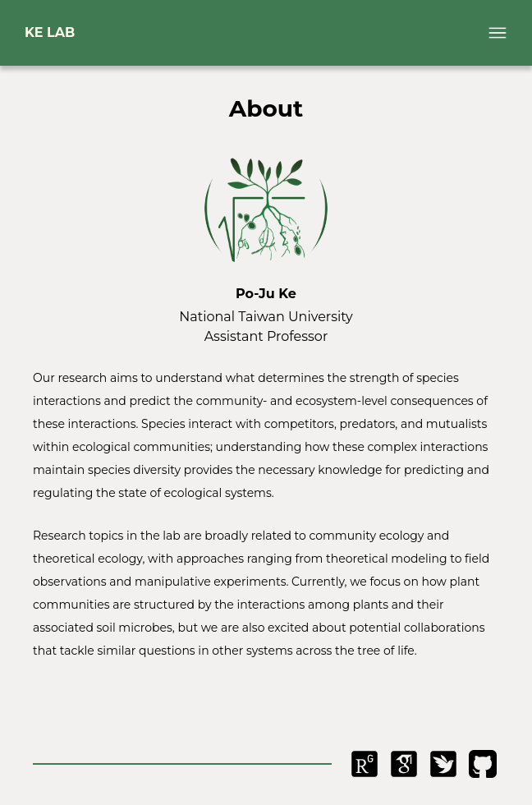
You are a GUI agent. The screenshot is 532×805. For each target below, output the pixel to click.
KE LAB (50, 32)
